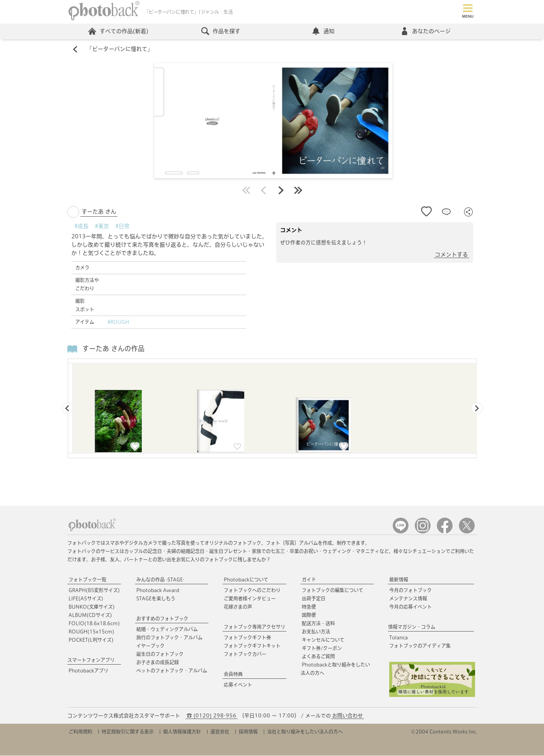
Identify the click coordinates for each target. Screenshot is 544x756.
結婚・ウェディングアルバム (167, 630)
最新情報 (399, 580)
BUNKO (92, 607)
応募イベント (238, 685)
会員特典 (233, 674)
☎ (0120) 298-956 (212, 716)
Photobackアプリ (88, 671)
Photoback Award (158, 591)
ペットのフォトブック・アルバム (172, 671)
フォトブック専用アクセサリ (254, 627)
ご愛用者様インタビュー (250, 599)
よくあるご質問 (318, 657)
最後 (298, 191)
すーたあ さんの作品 (113, 349)
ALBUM (90, 615)
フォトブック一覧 (87, 580)
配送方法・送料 (318, 624)
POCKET (91, 640)
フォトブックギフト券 (247, 638)
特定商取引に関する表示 (128, 732)
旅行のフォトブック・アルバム (169, 638)
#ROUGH (118, 322)
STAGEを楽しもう (156, 599)
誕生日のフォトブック (160, 654)
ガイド (309, 580)
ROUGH (91, 632)
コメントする (451, 255)
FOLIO (94, 624)
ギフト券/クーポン (322, 648)
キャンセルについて (323, 640)
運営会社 (220, 732)
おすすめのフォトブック (162, 619)
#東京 (102, 227)
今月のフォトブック (410, 591)
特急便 (309, 607)
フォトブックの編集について (332, 591)
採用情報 (248, 732)
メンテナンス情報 (408, 599)
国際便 (309, 615)
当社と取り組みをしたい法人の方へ (305, 732)
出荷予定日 (314, 599)
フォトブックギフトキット (252, 646)
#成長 (82, 227)
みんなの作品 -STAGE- (160, 580)
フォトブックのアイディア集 (420, 646)
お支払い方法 (316, 632)
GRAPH (94, 591)
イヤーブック (150, 646)
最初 (246, 191)
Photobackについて (246, 580)
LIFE (86, 599)
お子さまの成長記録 (158, 663)
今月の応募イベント (410, 607)
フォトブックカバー (245, 654)
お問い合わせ (347, 716)
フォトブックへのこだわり (252, 591)
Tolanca (398, 638)
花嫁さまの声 (238, 607)
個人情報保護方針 (182, 732)
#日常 (123, 227)
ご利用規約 (80, 732)
